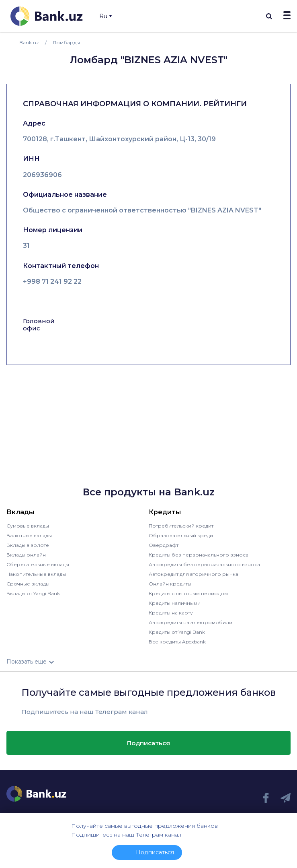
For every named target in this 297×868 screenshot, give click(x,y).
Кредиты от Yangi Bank (177, 632)
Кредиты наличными (175, 603)
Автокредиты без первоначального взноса (204, 564)
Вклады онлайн (26, 555)
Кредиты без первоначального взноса (199, 555)
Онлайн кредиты (170, 584)
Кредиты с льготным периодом (188, 593)
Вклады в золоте (28, 545)
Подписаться (148, 743)
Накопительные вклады (36, 574)
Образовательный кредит (182, 535)
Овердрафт (164, 545)
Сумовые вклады (28, 526)
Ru (105, 16)
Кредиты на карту (171, 613)
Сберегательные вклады (38, 564)
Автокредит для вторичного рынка (194, 574)
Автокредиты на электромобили (190, 622)
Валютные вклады (29, 535)
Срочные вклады (28, 584)
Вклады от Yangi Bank (33, 593)
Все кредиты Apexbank (177, 642)
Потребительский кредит (181, 526)
